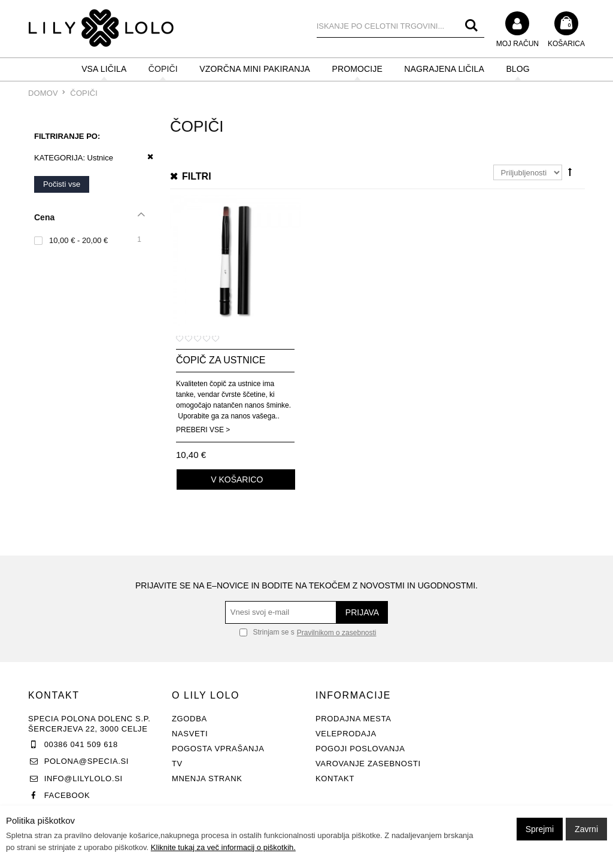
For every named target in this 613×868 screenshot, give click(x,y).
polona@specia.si (87, 761)
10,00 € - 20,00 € (78, 240)
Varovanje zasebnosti (368, 764)
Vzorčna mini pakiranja (255, 69)
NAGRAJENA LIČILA (444, 69)
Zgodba (189, 719)
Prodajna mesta (353, 719)
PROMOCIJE (357, 69)
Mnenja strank (207, 779)
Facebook (67, 795)
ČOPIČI (163, 69)
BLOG (518, 69)
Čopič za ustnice (221, 360)
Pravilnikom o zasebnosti (337, 633)
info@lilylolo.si (84, 779)
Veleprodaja (346, 734)
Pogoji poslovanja (360, 749)
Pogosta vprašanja (218, 749)
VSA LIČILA (104, 69)
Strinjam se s (267, 632)
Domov (43, 93)
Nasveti (190, 734)
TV (177, 764)
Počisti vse (62, 184)
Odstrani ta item (146, 157)
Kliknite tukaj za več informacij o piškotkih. (223, 847)
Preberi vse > (203, 430)
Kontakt (335, 779)
